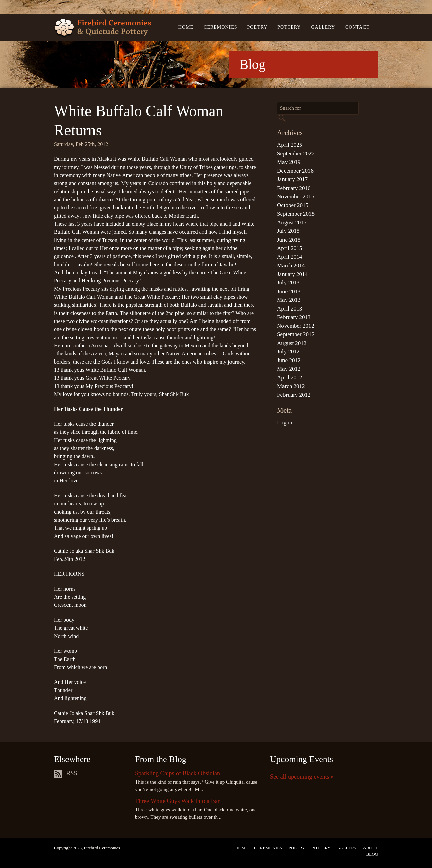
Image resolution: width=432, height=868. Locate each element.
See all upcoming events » (302, 777)
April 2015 (290, 248)
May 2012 (289, 369)
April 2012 (290, 378)
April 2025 (290, 145)
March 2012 (291, 386)
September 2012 (296, 334)
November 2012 (296, 326)
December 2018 (295, 171)
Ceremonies (220, 27)
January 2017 (292, 179)
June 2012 (289, 360)
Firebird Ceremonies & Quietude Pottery (102, 28)
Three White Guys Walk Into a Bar (177, 801)
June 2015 (289, 240)
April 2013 (290, 309)
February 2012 (294, 395)
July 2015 (288, 231)
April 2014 (290, 257)
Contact (357, 27)
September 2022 (296, 154)
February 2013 (294, 317)
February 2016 (294, 188)
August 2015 (292, 222)
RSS (66, 773)
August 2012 (292, 343)
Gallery (323, 27)
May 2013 (289, 300)
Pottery (289, 27)
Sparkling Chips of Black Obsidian (178, 773)
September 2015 (296, 214)
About (370, 848)
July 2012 (288, 352)
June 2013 (289, 291)
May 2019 (289, 162)
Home (186, 27)
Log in (285, 423)
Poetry (258, 27)
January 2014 (292, 274)
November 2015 (296, 196)
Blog (372, 854)
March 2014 (291, 265)
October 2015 (293, 205)
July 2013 (288, 283)
